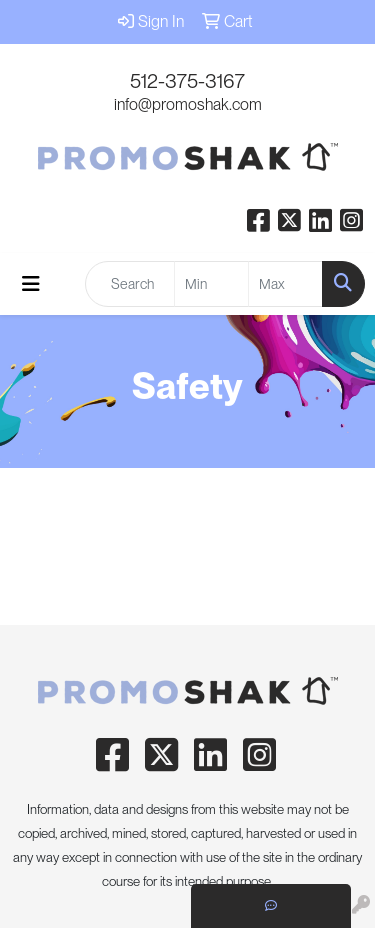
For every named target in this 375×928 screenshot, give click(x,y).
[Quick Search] (130, 284)
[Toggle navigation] (31, 284)
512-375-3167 (187, 81)
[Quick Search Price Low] (211, 284)
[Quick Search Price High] (285, 284)
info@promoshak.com (188, 104)
